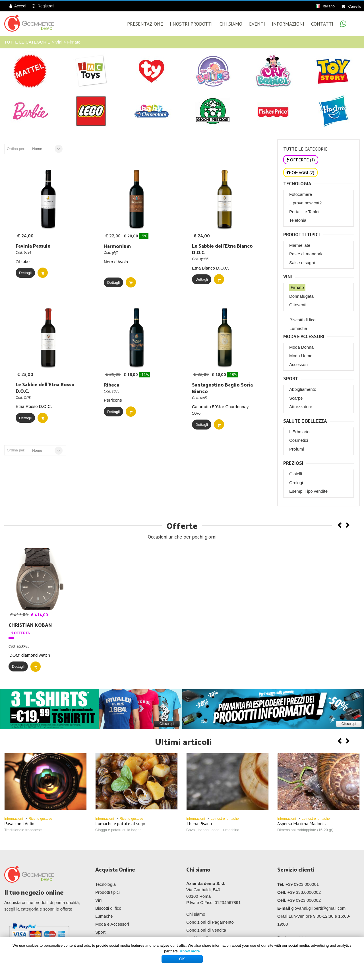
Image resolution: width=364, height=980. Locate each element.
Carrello (351, 6)
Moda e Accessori (304, 337)
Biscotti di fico (303, 320)
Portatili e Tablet (304, 212)
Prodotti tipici (302, 235)
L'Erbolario (299, 432)
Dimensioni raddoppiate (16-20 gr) (305, 830)
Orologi (296, 483)
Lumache (298, 328)
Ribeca (111, 385)
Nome (37, 149)
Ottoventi (298, 305)
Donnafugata (301, 296)
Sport (291, 379)
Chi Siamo (231, 24)
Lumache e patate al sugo (120, 823)
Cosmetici (299, 440)
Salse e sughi (302, 263)
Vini (59, 42)
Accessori (298, 364)
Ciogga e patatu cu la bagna (118, 830)
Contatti (322, 24)
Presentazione (145, 24)
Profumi (297, 449)
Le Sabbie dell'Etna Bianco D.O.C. (222, 249)
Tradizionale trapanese (23, 830)
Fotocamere (301, 194)
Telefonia (298, 220)
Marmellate (300, 245)
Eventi (257, 24)
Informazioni (288, 24)
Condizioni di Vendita (206, 930)
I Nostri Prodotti (191, 24)
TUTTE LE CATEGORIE (27, 42)
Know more (190, 951)
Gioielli (296, 474)
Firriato (74, 42)
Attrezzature (301, 407)
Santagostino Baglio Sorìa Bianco (222, 388)
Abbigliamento (303, 389)
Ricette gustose (41, 819)
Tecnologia (297, 184)
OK (182, 959)
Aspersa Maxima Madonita (302, 823)
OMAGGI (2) (300, 172)
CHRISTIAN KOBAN (30, 625)
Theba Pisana (199, 823)
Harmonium (117, 246)
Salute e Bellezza (305, 421)
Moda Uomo (301, 356)
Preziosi (293, 463)
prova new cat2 (307, 203)
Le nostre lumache (225, 819)
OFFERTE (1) (301, 160)
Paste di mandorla (306, 254)
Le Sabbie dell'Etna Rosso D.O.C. (45, 388)
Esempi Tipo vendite (308, 491)
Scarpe (296, 398)
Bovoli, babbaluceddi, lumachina (213, 830)
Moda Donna (301, 347)
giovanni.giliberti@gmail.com (318, 908)
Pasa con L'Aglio (19, 823)
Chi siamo (196, 914)
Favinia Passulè (33, 246)
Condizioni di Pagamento (210, 922)
